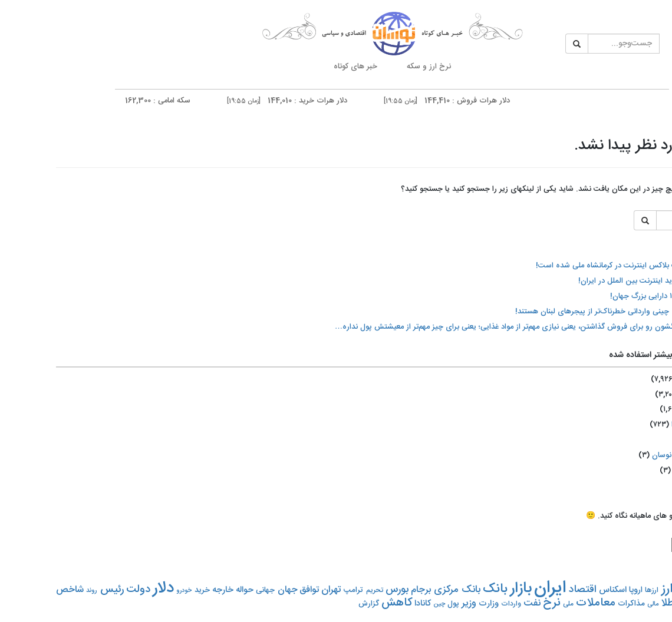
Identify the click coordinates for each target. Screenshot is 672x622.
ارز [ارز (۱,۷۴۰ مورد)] (611, 589)
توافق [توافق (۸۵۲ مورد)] (253, 590)
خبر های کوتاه (299, 67)
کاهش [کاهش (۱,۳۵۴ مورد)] (341, 603)
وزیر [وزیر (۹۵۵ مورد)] (413, 603)
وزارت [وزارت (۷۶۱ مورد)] (433, 604)
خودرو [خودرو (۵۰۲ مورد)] (128, 590)
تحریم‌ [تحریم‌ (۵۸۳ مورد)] (319, 590)
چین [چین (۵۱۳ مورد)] (383, 604)
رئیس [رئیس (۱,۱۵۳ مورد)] (56, 590)
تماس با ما (649, 386)
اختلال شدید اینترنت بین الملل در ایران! (585, 281)
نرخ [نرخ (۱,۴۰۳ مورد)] (496, 603)
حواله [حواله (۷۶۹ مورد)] (189, 590)
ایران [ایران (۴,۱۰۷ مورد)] (494, 588)
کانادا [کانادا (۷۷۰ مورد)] (367, 604)
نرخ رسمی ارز (649, 315)
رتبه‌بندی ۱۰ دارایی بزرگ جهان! (601, 296)
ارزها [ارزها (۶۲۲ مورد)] (596, 590)
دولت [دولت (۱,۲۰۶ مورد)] (82, 590)
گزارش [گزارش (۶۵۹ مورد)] (313, 604)
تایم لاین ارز (649, 184)
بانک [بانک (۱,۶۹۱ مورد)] (439, 589)
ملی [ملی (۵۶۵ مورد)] (512, 604)
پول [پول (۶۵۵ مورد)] (397, 604)
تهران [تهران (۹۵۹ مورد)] (275, 590)
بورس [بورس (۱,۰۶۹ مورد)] (341, 590)
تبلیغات (648, 413)
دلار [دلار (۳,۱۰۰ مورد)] (107, 588)
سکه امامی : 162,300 (72, 101)
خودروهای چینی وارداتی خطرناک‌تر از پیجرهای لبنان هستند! (554, 312)
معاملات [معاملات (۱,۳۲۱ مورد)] (540, 603)
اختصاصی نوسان (622, 455)
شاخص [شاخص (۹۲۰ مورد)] (14, 590)
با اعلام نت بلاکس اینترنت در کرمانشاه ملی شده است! (564, 266)
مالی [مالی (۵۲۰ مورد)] (597, 604)
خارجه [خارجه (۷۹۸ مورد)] (167, 590)
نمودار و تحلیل (649, 353)
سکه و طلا (648, 282)
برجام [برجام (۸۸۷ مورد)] (365, 590)
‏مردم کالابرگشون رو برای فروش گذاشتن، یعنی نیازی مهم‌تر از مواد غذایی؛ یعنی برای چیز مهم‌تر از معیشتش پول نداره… (464, 327)
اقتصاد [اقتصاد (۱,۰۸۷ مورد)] (527, 590)
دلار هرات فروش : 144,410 (381, 101)
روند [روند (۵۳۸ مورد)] (36, 590)
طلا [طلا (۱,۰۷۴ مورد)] (612, 603)
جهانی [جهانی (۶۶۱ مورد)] (209, 590)
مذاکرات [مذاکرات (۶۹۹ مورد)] (575, 604)
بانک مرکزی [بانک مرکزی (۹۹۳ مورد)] (401, 590)
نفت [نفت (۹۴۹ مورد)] (476, 603)
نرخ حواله (648, 255)
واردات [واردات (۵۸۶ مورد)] (455, 604)
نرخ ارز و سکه (373, 67)
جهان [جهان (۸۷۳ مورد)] (231, 590)
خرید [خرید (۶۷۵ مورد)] (146, 590)
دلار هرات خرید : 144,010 (222, 101)
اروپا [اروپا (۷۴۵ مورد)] (580, 590)
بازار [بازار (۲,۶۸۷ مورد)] (465, 589)
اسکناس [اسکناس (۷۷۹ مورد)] (557, 590)
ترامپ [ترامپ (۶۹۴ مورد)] (297, 590)
